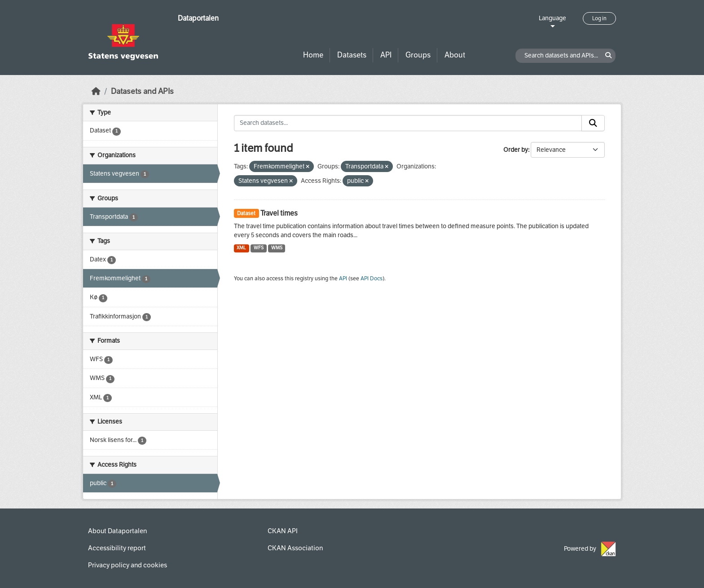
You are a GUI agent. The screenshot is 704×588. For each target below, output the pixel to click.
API (386, 55)
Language (552, 18)
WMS (277, 248)
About (455, 55)
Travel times (279, 213)
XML (241, 248)
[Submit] (593, 123)
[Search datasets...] (408, 123)
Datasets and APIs (142, 91)
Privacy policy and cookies (128, 565)
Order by (516, 150)
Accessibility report (117, 548)
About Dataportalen (117, 531)
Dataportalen (198, 18)
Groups (418, 55)
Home (313, 55)
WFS (259, 248)
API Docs (372, 279)
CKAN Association (295, 548)
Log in (599, 18)
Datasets (352, 55)
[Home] (96, 91)
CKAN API (283, 531)
